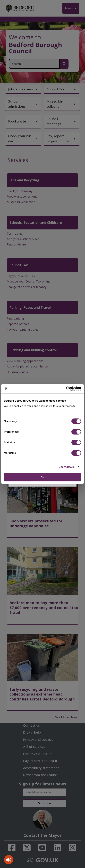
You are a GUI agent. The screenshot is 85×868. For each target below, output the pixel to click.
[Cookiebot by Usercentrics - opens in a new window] (66, 389)
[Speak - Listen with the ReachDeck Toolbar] (9, 860)
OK (43, 477)
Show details (67, 467)
